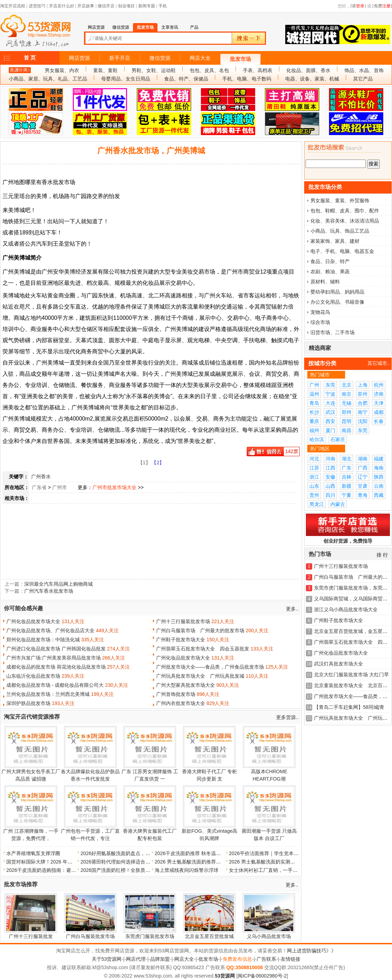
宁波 (330, 394)
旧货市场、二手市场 (332, 332)
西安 (330, 421)
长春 (379, 421)
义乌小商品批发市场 (269, 936)
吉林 (346, 477)
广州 (314, 385)
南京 (346, 394)
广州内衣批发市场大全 (181, 703)
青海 (363, 495)
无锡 (346, 403)
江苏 (314, 468)
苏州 (363, 394)
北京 (346, 385)
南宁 (363, 412)
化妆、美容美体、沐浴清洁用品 (345, 221)
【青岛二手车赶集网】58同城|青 (349, 707)
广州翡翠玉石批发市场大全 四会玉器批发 (203, 649)
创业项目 (126, 6)
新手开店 (120, 58)
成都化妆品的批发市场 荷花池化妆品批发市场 (56, 667)
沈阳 (363, 421)
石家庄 (338, 439)
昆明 (346, 421)
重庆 (314, 421)
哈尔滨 (317, 439)
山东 (314, 486)
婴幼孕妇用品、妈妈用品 (337, 292)
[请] (358, 6)
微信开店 (106, 6)
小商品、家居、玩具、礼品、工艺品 (48, 79)
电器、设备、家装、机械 (312, 79)
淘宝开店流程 (13, 6)
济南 (379, 394)
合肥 (363, 403)
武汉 (330, 412)
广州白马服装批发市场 (90, 936)
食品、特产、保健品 (186, 79)
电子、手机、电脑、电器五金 (342, 251)
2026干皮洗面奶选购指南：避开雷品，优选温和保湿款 (66, 870)
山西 (330, 486)
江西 (330, 468)
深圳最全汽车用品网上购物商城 (58, 584)
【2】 (158, 463)
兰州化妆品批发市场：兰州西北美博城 (48, 694)
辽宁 (363, 477)
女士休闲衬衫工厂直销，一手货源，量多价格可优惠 (285, 870)
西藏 (379, 495)
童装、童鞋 (105, 70)
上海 (363, 385)
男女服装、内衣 (62, 70)
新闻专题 (147, 6)
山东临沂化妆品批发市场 (33, 676)
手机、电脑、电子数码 (247, 79)
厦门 (330, 430)
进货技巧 (37, 6)
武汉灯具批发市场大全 (338, 664)
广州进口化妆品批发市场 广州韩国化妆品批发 (56, 649)
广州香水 (41, 477)
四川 (330, 495)
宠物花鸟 (320, 312)
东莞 (330, 385)
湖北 (346, 459)
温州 (314, 394)
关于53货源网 (107, 959)
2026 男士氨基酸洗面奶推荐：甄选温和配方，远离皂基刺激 (220, 862)
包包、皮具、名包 (209, 70)
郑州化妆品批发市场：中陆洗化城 (43, 640)
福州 (314, 430)
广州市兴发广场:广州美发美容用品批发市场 (54, 658)
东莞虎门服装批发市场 (150, 936)
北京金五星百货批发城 (209, 936)
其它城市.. (379, 363)
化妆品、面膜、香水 (308, 70)
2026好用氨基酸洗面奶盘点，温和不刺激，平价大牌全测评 (145, 853)
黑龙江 (317, 504)
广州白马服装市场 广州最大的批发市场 (200, 630)
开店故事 (86, 6)
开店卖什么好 (62, 6)
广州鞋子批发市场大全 (181, 640)
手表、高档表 (258, 70)
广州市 (59, 487)
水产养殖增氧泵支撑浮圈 (33, 853)
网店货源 (79, 58)
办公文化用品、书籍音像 (337, 302)
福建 (379, 459)
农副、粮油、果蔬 (330, 272)
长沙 (314, 412)
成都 (379, 412)
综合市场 (320, 322)
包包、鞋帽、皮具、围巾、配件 (345, 211)
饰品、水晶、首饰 (364, 70)
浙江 (314, 477)
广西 (363, 468)
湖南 (363, 459)
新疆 (346, 486)
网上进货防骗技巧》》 (311, 951)
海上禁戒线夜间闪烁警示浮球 (187, 870)
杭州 (379, 385)
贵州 (314, 495)
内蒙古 (338, 504)
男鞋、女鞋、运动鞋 (154, 70)
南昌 (346, 430)
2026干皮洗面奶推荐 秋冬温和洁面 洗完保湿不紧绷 (211, 853)
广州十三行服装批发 (31, 936)
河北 (314, 459)
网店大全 (200, 58)
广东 (346, 468)
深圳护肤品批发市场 (28, 703)
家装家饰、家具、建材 (335, 241)
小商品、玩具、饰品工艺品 (340, 231)
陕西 (379, 477)
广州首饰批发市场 (176, 694)
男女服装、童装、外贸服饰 (340, 200)
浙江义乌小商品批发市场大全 (346, 609)
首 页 (30, 58)
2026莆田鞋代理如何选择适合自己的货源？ (128, 862)
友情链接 (290, 959)
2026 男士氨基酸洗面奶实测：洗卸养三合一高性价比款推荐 (294, 862)
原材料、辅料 (325, 282)
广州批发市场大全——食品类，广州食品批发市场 (210, 667)
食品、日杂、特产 (330, 261)
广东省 (39, 487)
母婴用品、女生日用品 (126, 79)
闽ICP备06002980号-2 (262, 976)
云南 (379, 486)
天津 (379, 403)
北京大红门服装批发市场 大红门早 (351, 675)
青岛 (314, 403)
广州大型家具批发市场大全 (185, 685)
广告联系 (266, 959)
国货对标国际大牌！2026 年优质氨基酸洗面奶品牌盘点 (66, 862)
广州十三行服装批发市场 (183, 621)
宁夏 (346, 495)
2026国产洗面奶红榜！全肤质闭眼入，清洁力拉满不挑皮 (142, 870)
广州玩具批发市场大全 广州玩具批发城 (200, 676)
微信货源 (160, 58)
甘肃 (363, 486)
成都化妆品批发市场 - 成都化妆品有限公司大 (55, 685)
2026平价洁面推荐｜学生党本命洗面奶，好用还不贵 (286, 853)
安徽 (330, 477)
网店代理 (136, 959)
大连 (330, 403)
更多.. (292, 609)
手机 (163, 6)
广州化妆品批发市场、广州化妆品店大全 (50, 630)
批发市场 (240, 59)
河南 (330, 459)
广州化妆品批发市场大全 (33, 621)
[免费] (382, 6)
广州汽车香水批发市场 (49, 591)
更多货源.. (287, 717)
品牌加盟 (160, 959)
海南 (379, 468)
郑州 (346, 412)
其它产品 (363, 79)
